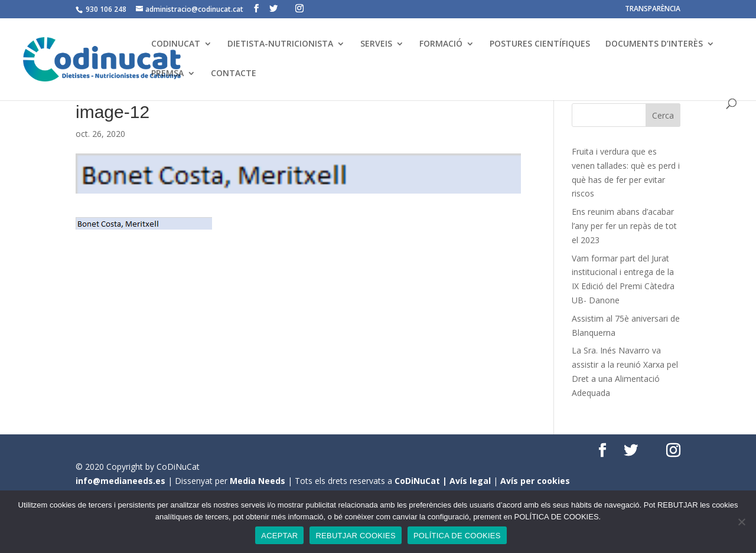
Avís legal (470, 481)
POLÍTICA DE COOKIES (457, 536)
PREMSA (167, 74)
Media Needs (258, 481)
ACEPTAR (279, 536)
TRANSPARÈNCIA (653, 9)
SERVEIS (376, 44)
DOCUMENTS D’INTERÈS (654, 44)
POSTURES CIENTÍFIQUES (540, 44)
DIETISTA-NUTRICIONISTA (280, 44)
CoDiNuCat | (422, 481)
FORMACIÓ (441, 44)
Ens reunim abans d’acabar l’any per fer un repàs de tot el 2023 (624, 226)
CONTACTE (234, 74)
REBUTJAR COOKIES (355, 536)
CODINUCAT (176, 44)
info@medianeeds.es (120, 481)
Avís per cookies (535, 481)
